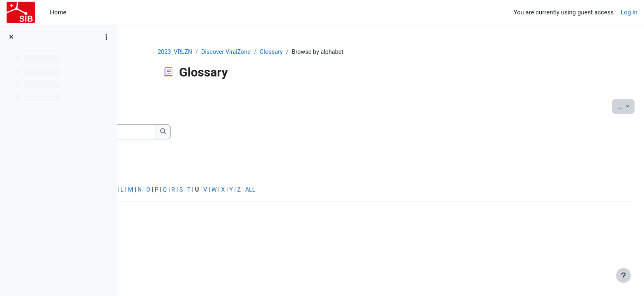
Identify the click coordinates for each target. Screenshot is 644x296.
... (606, 106)
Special (143, 192)
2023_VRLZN (228, 52)
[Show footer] (623, 275)
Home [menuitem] (58, 12)
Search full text (168, 144)
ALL (383, 192)
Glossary (327, 52)
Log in (629, 12)
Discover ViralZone (280, 52)
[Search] (207, 132)
